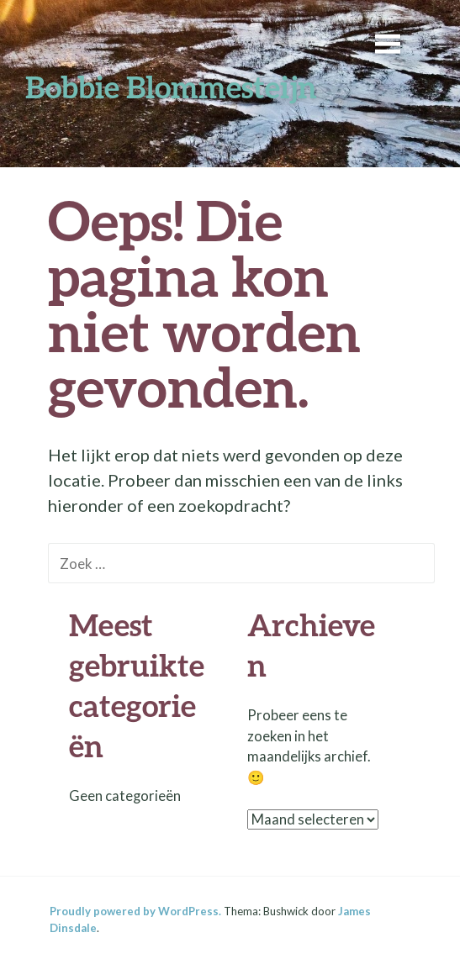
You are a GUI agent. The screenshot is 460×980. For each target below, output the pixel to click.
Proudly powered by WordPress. (135, 911)
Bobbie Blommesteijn (171, 87)
